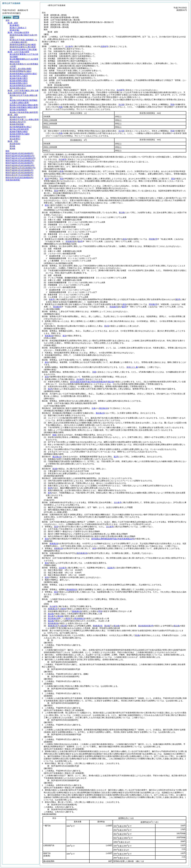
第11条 (51, 616)
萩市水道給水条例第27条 (92, 382)
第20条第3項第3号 (146, 626)
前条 (62, 171)
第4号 (80, 241)
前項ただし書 (132, 367)
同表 (172, 104)
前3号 (50, 488)
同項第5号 (114, 307)
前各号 (52, 299)
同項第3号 (70, 241)
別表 (94, 372)
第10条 (51, 614)
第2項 (64, 609)
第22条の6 (103, 408)
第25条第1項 (82, 553)
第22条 (51, 621)
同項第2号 (153, 239)
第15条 (107, 626)
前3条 (55, 469)
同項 (62, 179)
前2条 (137, 635)
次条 (94, 408)
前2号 (50, 389)
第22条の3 (57, 457)
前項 (47, 179)
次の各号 (69, 46)
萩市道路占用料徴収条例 (113, 539)
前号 (50, 493)
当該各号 (104, 46)
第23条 (64, 626)
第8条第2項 (98, 626)
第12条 (60, 616)
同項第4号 (57, 307)
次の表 (121, 104)
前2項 (107, 326)
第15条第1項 (53, 618)
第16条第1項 (80, 618)
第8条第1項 (53, 609)
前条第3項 (49, 336)
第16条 (117, 626)
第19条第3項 (72, 589)
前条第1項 (54, 543)
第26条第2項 (53, 623)
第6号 (124, 307)
